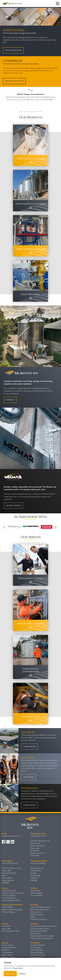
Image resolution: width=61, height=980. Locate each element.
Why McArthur (13, 50)
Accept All (10, 974)
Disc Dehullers (36, 947)
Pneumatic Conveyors (39, 919)
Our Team (28, 777)
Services (10, 400)
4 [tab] (27, 112)
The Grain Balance (9, 912)
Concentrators (7, 952)
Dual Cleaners (36, 933)
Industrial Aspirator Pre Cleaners (42, 936)
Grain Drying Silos (9, 895)
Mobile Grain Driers (9, 891)
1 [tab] (20, 112)
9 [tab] (39, 112)
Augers (33, 917)
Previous (5, 527)
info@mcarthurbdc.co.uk (11, 836)
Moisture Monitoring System (12, 909)
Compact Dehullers (38, 945)
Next (56, 527)
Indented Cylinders (9, 957)
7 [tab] (34, 112)
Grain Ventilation (37, 893)
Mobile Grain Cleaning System (41, 938)
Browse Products (14, 81)
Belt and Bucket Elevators (40, 909)
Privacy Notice (18, 968)
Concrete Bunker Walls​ (10, 931)
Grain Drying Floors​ (9, 898)
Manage (22, 974)
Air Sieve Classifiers (9, 947)
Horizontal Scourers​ (38, 955)
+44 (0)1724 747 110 (38, 836)
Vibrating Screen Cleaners (40, 929)
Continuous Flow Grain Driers (13, 893)
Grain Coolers (36, 891)
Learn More (30, 746)
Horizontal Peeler (37, 952)
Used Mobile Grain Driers (11, 900)
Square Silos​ (6, 929)
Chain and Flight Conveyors (41, 907)
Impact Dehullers (37, 950)
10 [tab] (41, 112)
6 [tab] (32, 112)
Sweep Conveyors (37, 914)
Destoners (6, 950)
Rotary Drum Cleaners (39, 931)
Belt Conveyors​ (36, 912)
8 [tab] (36, 112)
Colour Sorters (8, 945)
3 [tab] (25, 112)
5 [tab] (29, 112)
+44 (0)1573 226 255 (10, 863)
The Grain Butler (37, 895)
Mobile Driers (13, 506)
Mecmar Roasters (37, 957)
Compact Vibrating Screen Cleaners (44, 926)
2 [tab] (22, 112)
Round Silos (6, 926)
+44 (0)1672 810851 (38, 863)
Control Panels (7, 907)
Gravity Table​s (7, 955)
